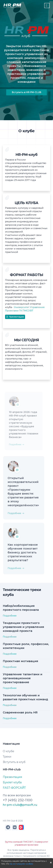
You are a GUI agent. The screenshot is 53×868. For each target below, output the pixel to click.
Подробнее (17, 510)
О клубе (8, 751)
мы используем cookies (21, 864)
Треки (7, 757)
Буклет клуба (12, 782)
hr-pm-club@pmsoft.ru (20, 805)
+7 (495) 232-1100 (18, 800)
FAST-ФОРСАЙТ (14, 788)
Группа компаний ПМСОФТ (19, 842)
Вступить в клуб (14, 762)
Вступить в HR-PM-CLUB (26, 92)
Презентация (15, 317)
